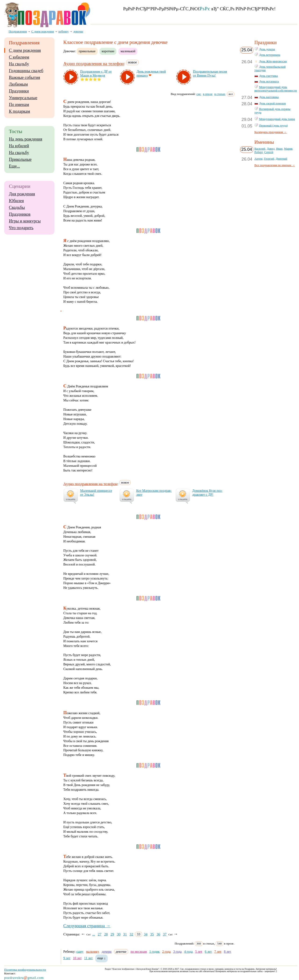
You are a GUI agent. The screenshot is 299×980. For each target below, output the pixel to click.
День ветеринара (270, 55)
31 (125, 934)
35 (152, 934)
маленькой (128, 51)
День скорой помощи (272, 103)
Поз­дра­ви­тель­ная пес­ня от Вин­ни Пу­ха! (210, 73)
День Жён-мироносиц (273, 61)
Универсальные (23, 98)
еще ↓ (102, 958)
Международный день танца (277, 119)
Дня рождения (22, 194)
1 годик (154, 952)
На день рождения (26, 139)
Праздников (20, 214)
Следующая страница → (87, 926)
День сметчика (268, 76)
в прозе (208, 94)
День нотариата (269, 81)
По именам (19, 105)
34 (146, 934)
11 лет (88, 958)
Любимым (18, 84)
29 (112, 934)
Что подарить (21, 228)
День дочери (267, 49)
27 (100, 934)
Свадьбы (17, 207)
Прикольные (20, 159)
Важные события (25, 77)
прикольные (87, 51)
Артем (258, 159)
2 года (166, 952)
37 (165, 934)
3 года (177, 952)
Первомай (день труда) (273, 126)
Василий (260, 149)
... (94, 934)
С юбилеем (19, 57)
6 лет (208, 952)
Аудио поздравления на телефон (94, 64)
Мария (288, 149)
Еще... (14, 166)
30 (119, 934)
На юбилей (19, 146)
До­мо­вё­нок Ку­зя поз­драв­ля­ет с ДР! (207, 493)
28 (106, 934)
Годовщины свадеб (26, 71)
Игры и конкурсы (25, 221)
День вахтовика (269, 97)
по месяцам (139, 952)
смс (199, 94)
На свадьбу (19, 64)
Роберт (259, 152)
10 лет (77, 958)
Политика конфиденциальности (25, 970)
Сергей (269, 152)
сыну (80, 952)
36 (158, 934)
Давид (271, 149)
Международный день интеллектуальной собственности (276, 89)
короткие (108, 51)
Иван (279, 149)
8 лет (228, 952)
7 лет (218, 952)
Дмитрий (281, 159)
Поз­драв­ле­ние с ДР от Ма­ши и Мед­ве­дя (96, 73)
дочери (107, 952)
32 (132, 934)
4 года (188, 952)
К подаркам (20, 111)
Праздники (19, 91)
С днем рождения (25, 50)
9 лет (67, 958)
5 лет (199, 952)
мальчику (93, 952)
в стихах (220, 94)
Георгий (269, 159)
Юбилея (16, 201)
